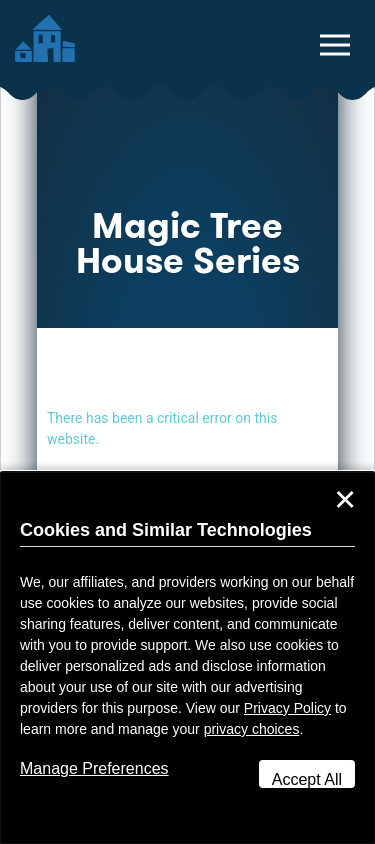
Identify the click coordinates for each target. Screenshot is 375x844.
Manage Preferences (94, 768)
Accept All (307, 779)
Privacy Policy (287, 708)
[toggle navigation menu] (335, 45)
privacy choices (252, 729)
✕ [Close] (345, 500)
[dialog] (187, 658)
